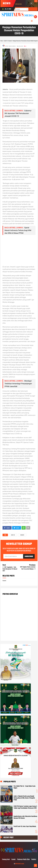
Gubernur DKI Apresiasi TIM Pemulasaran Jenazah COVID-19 (18, 113)
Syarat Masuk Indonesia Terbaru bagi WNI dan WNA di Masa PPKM (18, 230)
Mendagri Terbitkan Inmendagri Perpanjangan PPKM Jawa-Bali (18, 384)
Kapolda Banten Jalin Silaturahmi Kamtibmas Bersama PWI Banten (25, 817)
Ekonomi (22, 535)
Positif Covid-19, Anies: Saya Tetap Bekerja (25, 826)
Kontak (13, 860)
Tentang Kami (6, 860)
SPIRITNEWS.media (20, 864)
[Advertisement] (19, 250)
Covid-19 (13, 535)
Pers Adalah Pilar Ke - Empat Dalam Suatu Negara (25, 787)
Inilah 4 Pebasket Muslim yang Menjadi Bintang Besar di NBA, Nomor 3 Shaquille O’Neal (24, 798)
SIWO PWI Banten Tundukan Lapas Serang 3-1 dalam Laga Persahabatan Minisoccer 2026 (25, 807)
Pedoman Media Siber (23, 860)
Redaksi (34, 860)
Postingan (17, 9)
